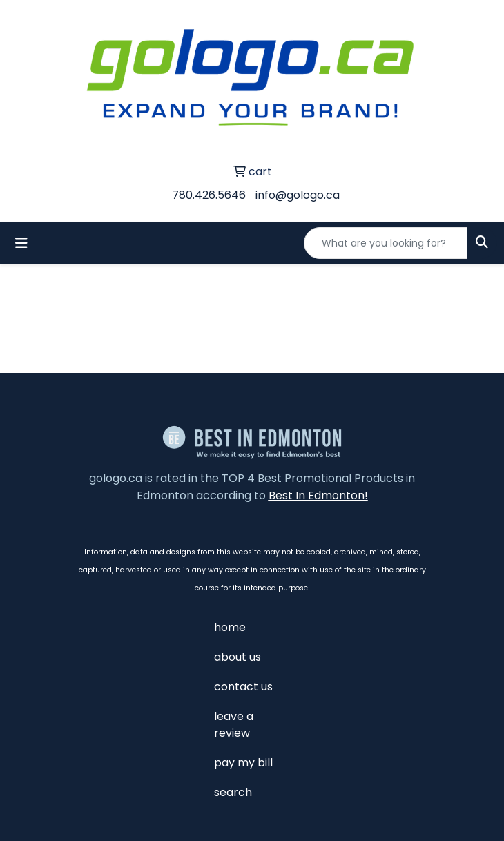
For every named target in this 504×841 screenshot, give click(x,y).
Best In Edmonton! (318, 495)
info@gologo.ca (298, 195)
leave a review (234, 725)
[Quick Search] (386, 243)
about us (238, 657)
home (230, 627)
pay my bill (243, 763)
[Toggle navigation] (21, 243)
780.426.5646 (209, 195)
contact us (243, 687)
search (233, 792)
